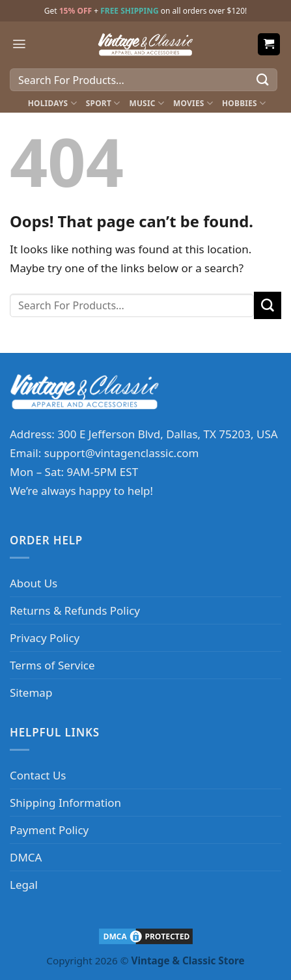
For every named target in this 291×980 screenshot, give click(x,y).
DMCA (26, 857)
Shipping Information (65, 803)
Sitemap (31, 693)
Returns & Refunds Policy (75, 610)
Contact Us (38, 775)
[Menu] (19, 44)
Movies (193, 103)
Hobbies (244, 103)
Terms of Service (52, 665)
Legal (24, 885)
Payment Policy (49, 830)
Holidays (52, 103)
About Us (34, 583)
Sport (103, 103)
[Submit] (263, 80)
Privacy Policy (45, 638)
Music (146, 103)
